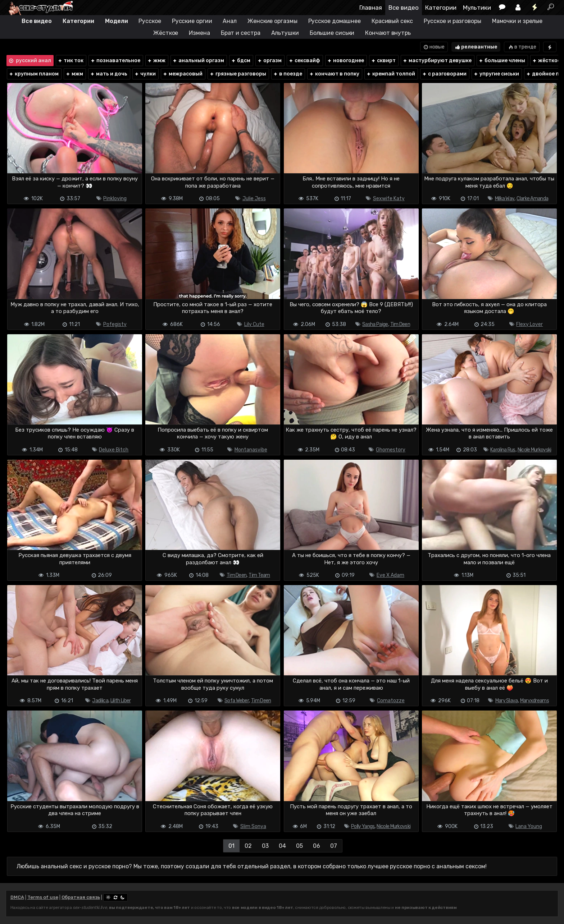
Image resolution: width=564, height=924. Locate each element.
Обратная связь (81, 897)
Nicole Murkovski (535, 450)
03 (265, 846)
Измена (199, 33)
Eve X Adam (390, 575)
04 (282, 846)
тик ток (70, 61)
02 (248, 846)
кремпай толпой (391, 74)
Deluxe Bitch (114, 450)
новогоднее (345, 61)
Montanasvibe (251, 450)
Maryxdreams (535, 701)
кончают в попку (334, 74)
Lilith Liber (121, 701)
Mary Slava (507, 701)
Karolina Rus (503, 450)
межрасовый (183, 74)
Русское (150, 21)
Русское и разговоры (452, 21)
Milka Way (505, 199)
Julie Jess (254, 199)
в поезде (288, 74)
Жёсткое (166, 33)
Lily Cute (254, 324)
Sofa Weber (237, 701)
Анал (230, 21)
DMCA (17, 897)
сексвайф (304, 61)
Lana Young (529, 826)
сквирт (383, 61)
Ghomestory (391, 450)
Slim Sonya (253, 826)
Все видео (404, 8)
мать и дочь (109, 74)
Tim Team (259, 575)
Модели (116, 21)
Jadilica (100, 701)
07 (334, 846)
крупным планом (34, 74)
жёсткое (546, 61)
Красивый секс (392, 21)
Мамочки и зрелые (517, 21)
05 (299, 846)
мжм (74, 74)
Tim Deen (400, 324)
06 (317, 846)
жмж (156, 61)
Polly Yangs (363, 826)
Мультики (477, 8)
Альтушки (285, 33)
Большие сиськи (332, 33)
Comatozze (391, 701)
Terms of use (43, 897)
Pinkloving (115, 199)
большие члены (502, 61)
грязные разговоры (238, 74)
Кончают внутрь (388, 33)
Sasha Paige (375, 324)
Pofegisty (115, 324)
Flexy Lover (529, 324)
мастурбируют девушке (437, 61)
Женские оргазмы (272, 21)
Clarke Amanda (532, 199)
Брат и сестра (241, 33)
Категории (441, 8)
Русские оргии (192, 21)
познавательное (115, 61)
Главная (371, 8)
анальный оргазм (198, 61)
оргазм (269, 61)
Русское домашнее (335, 21)
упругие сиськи (496, 74)
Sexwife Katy (389, 199)
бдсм (241, 61)
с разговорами (444, 74)
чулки (145, 74)
